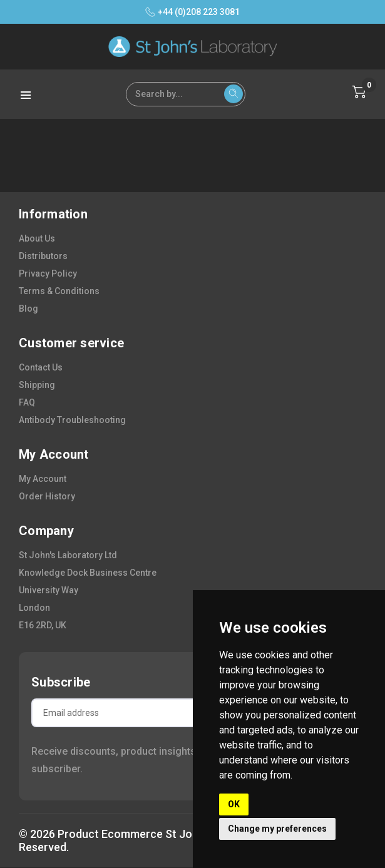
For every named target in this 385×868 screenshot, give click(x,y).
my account (43, 479)
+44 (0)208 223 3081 (192, 12)
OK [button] (234, 804)
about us (37, 238)
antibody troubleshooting (72, 420)
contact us (41, 367)
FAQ (27, 402)
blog (28, 309)
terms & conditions (59, 291)
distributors (43, 256)
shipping (37, 385)
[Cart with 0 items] (359, 92)
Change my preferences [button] (277, 829)
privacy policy (48, 273)
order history (47, 496)
